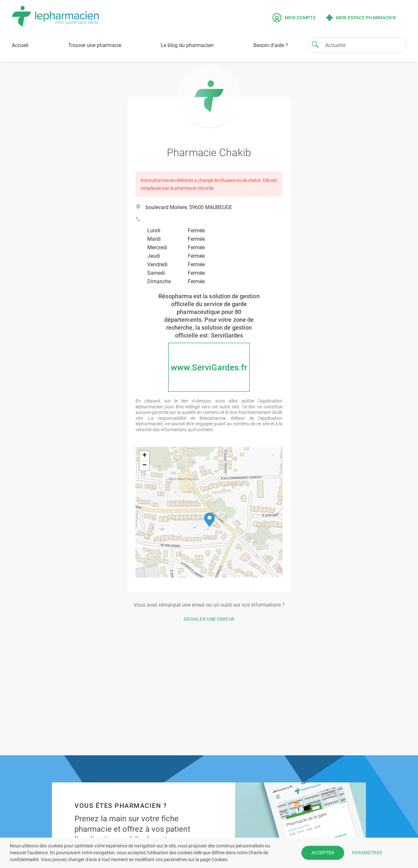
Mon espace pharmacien (361, 18)
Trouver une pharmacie (95, 45)
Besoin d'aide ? (271, 45)
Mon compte (294, 18)
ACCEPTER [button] (323, 853)
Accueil (20, 45)
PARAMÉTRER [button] (367, 853)
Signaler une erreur (209, 619)
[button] (209, 520)
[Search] (315, 44)
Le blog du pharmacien (187, 45)
